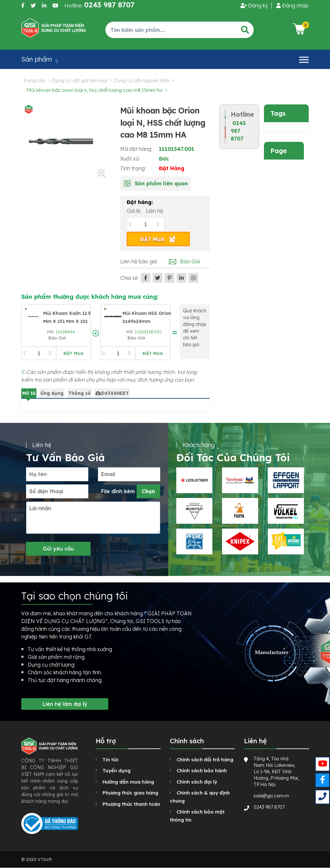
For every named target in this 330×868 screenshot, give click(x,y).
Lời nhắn (40, 508)
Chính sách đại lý (197, 782)
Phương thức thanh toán (131, 804)
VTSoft (45, 859)
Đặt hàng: (140, 202)
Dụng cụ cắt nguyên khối (141, 80)
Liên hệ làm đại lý (65, 704)
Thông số (79, 393)
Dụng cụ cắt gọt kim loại (79, 80)
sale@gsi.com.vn (271, 796)
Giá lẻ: (135, 211)
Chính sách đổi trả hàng (205, 760)
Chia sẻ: (129, 278)
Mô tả (29, 393)
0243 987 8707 (238, 131)
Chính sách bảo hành (202, 770)
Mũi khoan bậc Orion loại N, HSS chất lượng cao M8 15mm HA (95, 90)
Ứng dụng (52, 393)
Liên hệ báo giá (139, 261)
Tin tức (111, 760)
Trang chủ (34, 80)
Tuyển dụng (116, 770)
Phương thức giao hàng (130, 793)
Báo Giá (190, 261)
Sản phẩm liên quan (161, 183)
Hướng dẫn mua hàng (128, 782)
